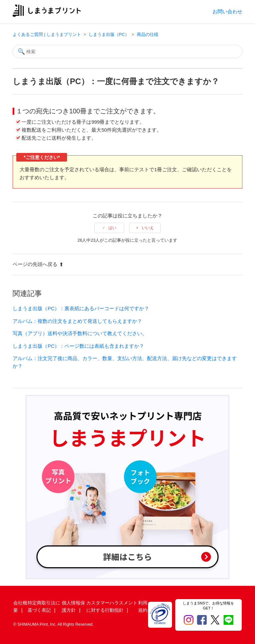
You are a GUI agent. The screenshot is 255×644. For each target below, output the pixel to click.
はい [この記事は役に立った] (112, 228)
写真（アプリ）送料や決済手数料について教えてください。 (80, 333)
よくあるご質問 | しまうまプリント (47, 34)
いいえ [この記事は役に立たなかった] (148, 228)
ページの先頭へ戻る (38, 264)
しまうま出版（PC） (109, 34)
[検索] (127, 52)
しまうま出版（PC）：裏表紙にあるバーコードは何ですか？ (81, 308)
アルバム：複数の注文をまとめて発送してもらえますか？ (77, 321)
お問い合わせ (227, 11)
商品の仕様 (148, 34)
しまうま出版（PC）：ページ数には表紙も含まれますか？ (78, 346)
